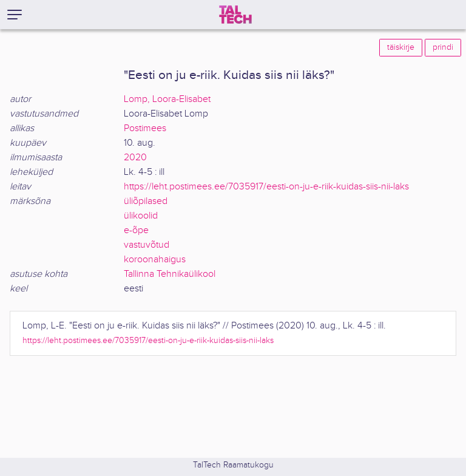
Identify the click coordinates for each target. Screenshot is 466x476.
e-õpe (136, 230)
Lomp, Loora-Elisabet (167, 99)
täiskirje (401, 47)
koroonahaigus (155, 260)
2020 (135, 158)
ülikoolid (141, 216)
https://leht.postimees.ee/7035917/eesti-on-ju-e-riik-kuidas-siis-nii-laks (266, 187)
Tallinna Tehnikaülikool (170, 274)
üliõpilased (146, 201)
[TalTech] (235, 15)
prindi (443, 47)
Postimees (145, 128)
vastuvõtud (147, 245)
